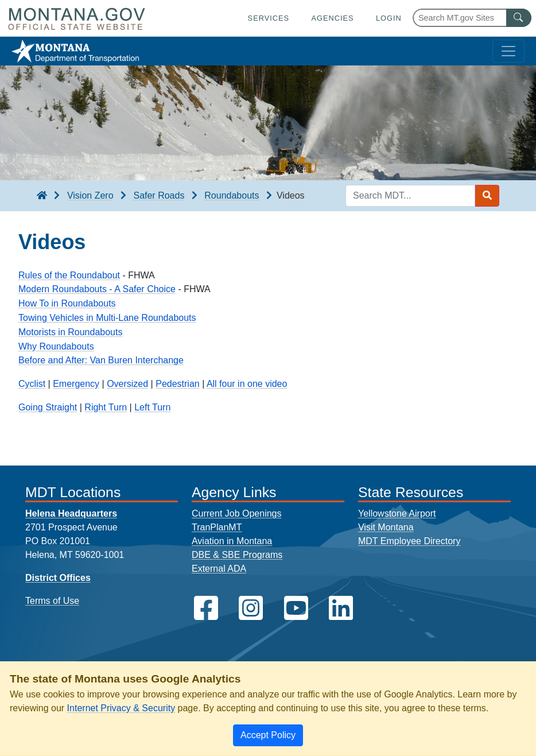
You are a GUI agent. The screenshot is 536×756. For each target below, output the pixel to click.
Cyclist (32, 384)
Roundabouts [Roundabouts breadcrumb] (232, 195)
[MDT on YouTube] (296, 608)
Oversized (127, 384)
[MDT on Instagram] (251, 608)
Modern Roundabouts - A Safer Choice (97, 289)
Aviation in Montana (232, 541)
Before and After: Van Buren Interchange (101, 360)
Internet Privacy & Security (121, 708)
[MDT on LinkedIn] (341, 608)
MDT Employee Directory (409, 541)
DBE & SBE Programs (237, 555)
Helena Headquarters (71, 513)
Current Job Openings (237, 513)
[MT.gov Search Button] (519, 18)
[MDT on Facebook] (206, 608)
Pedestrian (178, 384)
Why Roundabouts (56, 346)
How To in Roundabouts (67, 303)
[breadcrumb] (42, 196)
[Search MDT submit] (487, 196)
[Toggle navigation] (508, 51)
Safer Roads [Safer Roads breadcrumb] (159, 195)
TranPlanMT (217, 527)
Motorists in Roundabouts (70, 332)
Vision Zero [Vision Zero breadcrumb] (90, 195)
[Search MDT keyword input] (410, 196)
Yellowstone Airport (397, 513)
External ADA (219, 569)
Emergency (76, 384)
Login (389, 18)
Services (269, 18)
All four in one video (247, 384)
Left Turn (152, 407)
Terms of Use (52, 601)
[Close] (268, 735)
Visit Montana (386, 527)
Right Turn (106, 407)
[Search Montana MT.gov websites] (472, 18)
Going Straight (48, 407)
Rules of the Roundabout (69, 275)
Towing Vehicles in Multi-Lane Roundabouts (107, 318)
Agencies (332, 18)
